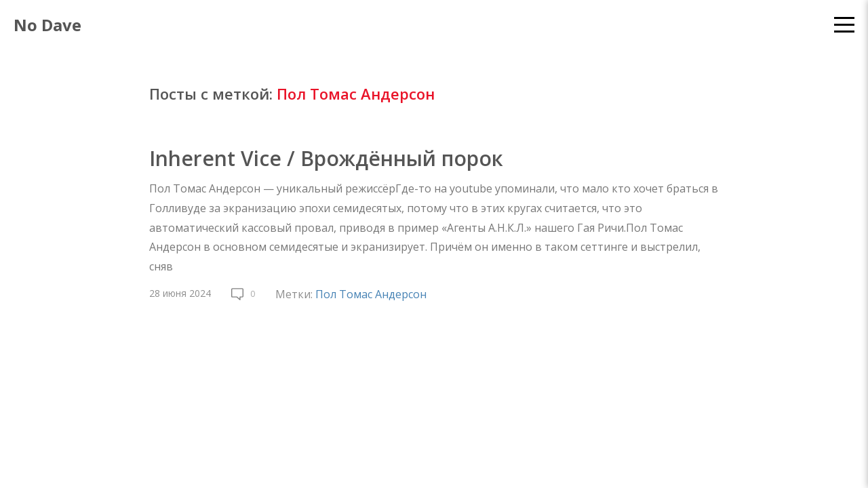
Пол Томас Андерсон (371, 294)
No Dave (47, 25)
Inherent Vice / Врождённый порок (326, 158)
